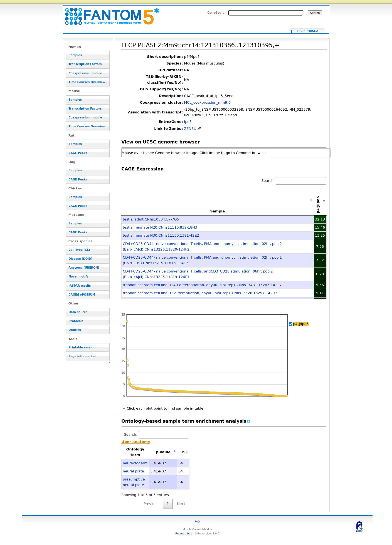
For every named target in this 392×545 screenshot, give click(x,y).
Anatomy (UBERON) (84, 268)
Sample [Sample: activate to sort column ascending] (217, 211)
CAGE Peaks (78, 153)
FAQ (197, 522)
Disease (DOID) (81, 259)
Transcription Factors (85, 64)
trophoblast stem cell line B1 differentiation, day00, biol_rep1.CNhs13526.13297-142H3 (200, 293)
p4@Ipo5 (301, 324)
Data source (78, 312)
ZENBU (190, 129)
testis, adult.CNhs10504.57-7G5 (151, 219)
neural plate (133, 471)
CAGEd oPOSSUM (82, 295)
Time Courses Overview (87, 82)
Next (181, 504)
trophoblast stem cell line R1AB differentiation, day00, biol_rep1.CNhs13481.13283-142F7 (202, 285)
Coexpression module (86, 73)
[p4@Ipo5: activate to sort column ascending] (320, 200)
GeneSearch (217, 13)
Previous (151, 504)
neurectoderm (135, 463)
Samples (75, 55)
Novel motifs (79, 277)
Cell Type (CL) (79, 250)
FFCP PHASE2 (307, 31)
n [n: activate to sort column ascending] (183, 452)
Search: (294, 181)
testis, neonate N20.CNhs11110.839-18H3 (160, 227)
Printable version (82, 347)
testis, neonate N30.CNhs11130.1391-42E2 (161, 235)
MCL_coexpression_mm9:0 (207, 102)
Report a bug (184, 533)
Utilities (75, 330)
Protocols (76, 321)
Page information (82, 356)
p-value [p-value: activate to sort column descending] (163, 452)
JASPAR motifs (80, 286)
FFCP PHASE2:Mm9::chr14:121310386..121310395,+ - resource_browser (109, 13)
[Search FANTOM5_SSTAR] (266, 13)
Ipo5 (188, 122)
